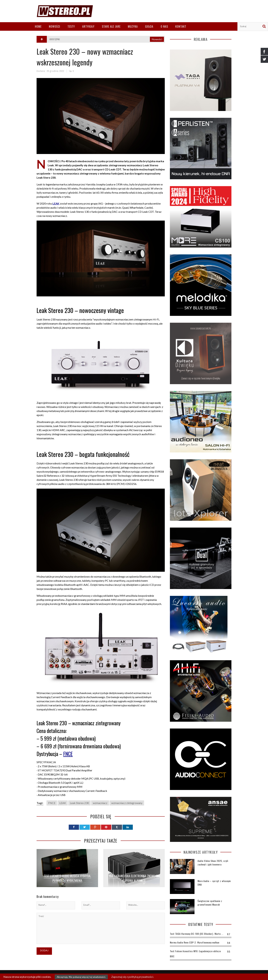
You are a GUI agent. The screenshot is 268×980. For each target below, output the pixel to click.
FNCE (68, 754)
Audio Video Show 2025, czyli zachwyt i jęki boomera (213, 863)
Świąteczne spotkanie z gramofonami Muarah (210, 903)
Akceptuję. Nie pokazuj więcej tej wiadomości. (81, 977)
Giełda (149, 26)
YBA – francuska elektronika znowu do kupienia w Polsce (134, 878)
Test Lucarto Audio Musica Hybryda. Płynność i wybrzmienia (67, 878)
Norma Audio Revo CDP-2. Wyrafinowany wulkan (195, 942)
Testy (71, 26)
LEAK (63, 803)
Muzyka (133, 26)
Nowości (55, 26)
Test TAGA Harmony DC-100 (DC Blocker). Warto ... (197, 934)
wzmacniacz (100, 803)
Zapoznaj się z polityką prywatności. (132, 977)
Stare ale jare (111, 26)
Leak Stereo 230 (79, 803)
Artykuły (88, 26)
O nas (164, 26)
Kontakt (181, 26)
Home (38, 26)
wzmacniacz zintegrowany (127, 803)
